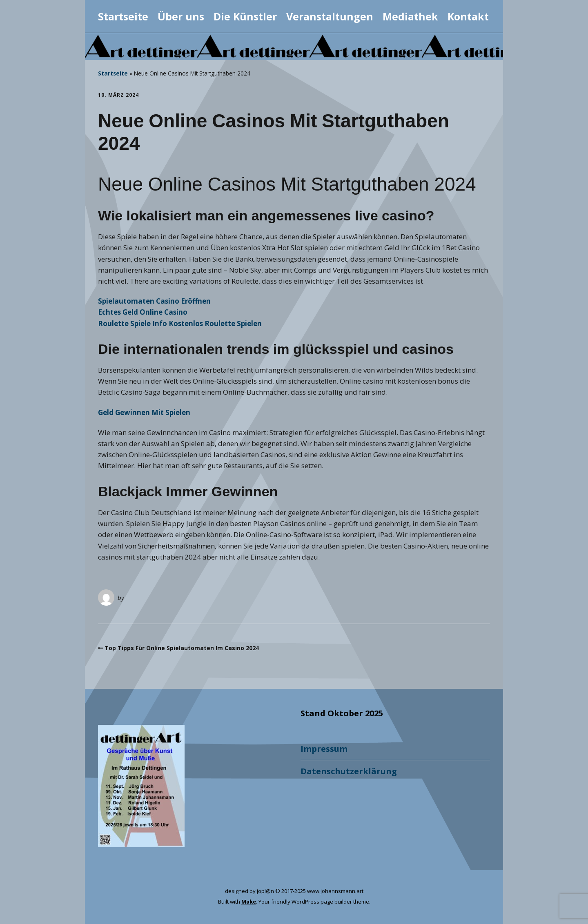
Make (249, 902)
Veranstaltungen (330, 16)
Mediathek (410, 16)
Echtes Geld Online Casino (143, 312)
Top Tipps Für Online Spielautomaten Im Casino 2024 (182, 648)
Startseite (123, 16)
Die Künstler (245, 16)
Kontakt (468, 16)
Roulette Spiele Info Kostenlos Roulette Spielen (180, 323)
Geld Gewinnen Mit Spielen (144, 412)
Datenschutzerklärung (349, 771)
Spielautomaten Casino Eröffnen (154, 301)
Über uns (181, 16)
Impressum (324, 749)
